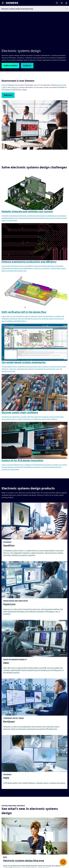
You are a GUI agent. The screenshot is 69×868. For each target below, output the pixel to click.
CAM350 (4, 87)
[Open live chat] (63, 862)
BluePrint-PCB (61, 85)
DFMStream (15, 87)
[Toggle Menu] (3, 3)
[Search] (57, 3)
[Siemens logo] (12, 3)
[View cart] (62, 3)
